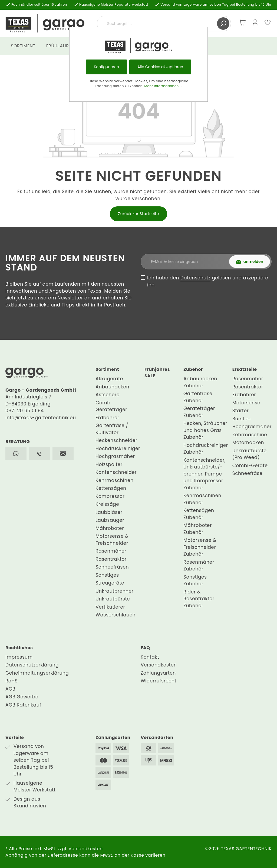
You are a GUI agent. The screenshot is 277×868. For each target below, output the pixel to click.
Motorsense (246, 403)
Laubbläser (109, 512)
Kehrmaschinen (114, 480)
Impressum (19, 657)
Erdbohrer (107, 418)
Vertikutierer (110, 607)
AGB (10, 689)
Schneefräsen (112, 567)
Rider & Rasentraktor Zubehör (199, 599)
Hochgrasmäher (115, 456)
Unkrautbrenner (114, 591)
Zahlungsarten (158, 673)
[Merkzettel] (268, 24)
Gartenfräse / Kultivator (112, 429)
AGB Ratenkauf (23, 705)
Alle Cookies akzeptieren (160, 67)
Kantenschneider (116, 472)
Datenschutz (196, 278)
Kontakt (150, 657)
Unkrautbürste (113, 599)
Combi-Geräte (250, 466)
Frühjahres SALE (157, 373)
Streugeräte (110, 583)
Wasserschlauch (116, 615)
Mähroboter (110, 528)
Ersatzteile (245, 369)
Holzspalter (109, 464)
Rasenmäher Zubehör (199, 566)
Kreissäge (107, 504)
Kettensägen (111, 488)
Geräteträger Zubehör (199, 412)
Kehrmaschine (250, 435)
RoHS (11, 681)
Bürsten (242, 419)
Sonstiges (107, 575)
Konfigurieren (106, 67)
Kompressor (110, 496)
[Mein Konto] (255, 24)
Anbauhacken (112, 387)
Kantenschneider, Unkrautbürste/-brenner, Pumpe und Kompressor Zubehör (205, 474)
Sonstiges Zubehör (195, 580)
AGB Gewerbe (22, 697)
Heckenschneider (116, 440)
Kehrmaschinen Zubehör (202, 499)
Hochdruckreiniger (118, 448)
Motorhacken (248, 443)
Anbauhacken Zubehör (200, 382)
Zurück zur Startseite (138, 214)
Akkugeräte (109, 379)
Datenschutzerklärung (32, 665)
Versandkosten (159, 665)
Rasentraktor (111, 559)
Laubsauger (110, 520)
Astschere (108, 395)
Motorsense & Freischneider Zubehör (200, 547)
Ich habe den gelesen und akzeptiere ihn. (208, 281)
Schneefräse (247, 473)
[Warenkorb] (243, 24)
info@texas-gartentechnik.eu (41, 418)
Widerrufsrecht (159, 681)
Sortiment (107, 369)
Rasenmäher (111, 551)
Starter (241, 411)
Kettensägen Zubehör (199, 514)
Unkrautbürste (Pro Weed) (250, 454)
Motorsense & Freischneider (112, 540)
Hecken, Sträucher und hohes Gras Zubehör (205, 430)
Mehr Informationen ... (163, 86)
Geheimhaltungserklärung (37, 673)
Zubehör (193, 369)
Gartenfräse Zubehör (198, 397)
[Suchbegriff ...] (158, 24)
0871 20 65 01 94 (25, 411)
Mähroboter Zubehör (198, 529)
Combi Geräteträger (111, 406)
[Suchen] (223, 24)
